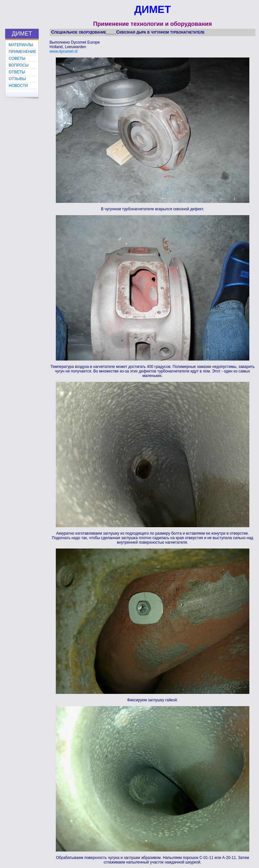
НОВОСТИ (18, 86)
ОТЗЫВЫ (17, 79)
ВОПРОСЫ (19, 65)
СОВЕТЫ (17, 58)
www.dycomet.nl (64, 51)
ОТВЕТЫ (17, 72)
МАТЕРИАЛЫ (21, 45)
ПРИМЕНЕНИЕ (22, 52)
